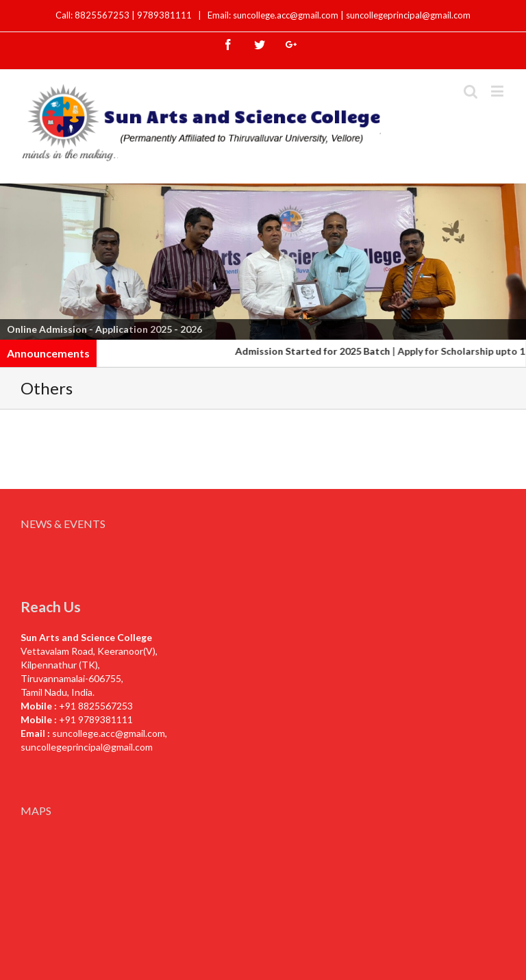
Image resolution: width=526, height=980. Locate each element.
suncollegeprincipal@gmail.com (408, 15)
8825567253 (103, 15)
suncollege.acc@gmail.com (109, 733)
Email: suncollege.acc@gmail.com (273, 15)
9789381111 (165, 15)
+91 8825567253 (96, 706)
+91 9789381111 (96, 719)
